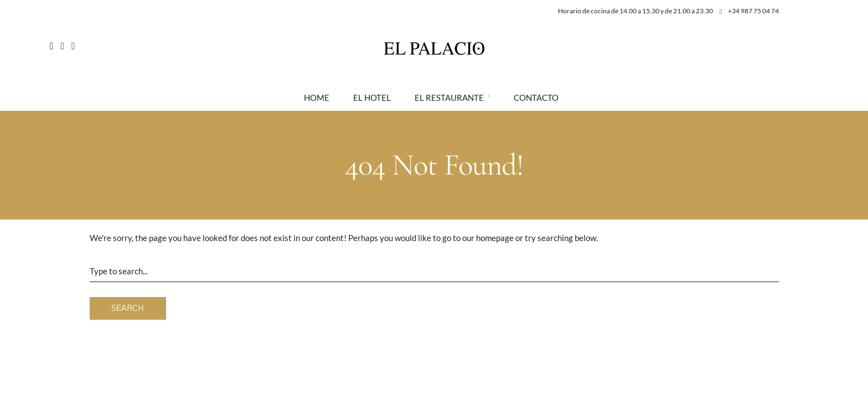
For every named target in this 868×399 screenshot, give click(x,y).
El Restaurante (449, 98)
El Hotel (372, 98)
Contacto (536, 98)
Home (317, 98)
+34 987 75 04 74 (749, 11)
